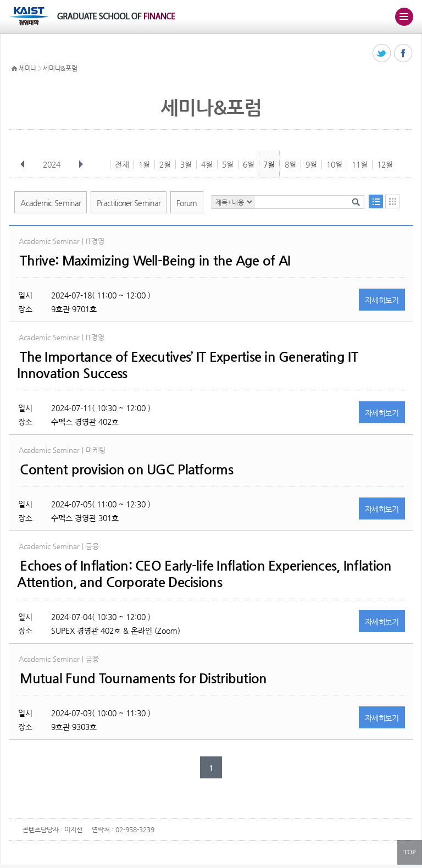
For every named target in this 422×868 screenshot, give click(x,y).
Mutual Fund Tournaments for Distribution (143, 678)
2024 (53, 164)
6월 (249, 164)
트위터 (382, 54)
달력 (392, 201)
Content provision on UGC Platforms (126, 469)
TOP (409, 852)
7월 (269, 164)
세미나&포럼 (60, 68)
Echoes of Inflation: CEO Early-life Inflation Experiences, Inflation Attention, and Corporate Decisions (204, 574)
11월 (360, 164)
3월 (186, 164)
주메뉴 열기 (404, 16)
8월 (290, 164)
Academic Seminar (51, 203)
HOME (14, 69)
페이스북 (404, 54)
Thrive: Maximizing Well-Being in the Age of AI (155, 261)
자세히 (382, 300)
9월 (311, 164)
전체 (122, 164)
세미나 (27, 68)
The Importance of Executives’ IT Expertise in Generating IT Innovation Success (187, 365)
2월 (165, 164)
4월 (207, 164)
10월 (334, 164)
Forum (187, 203)
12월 (385, 164)
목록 (376, 201)
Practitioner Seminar (129, 203)
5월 (228, 164)
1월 (144, 164)
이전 (23, 164)
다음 (81, 164)
